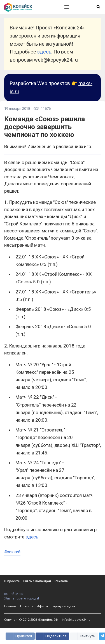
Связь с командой (37, 581)
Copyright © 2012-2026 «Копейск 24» (31, 620)
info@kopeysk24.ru (76, 620)
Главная (10, 606)
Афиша (43, 606)
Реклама (61, 581)
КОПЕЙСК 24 (28, 592)
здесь (44, 52)
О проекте (12, 581)
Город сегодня (63, 606)
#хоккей (12, 552)
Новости (27, 606)
